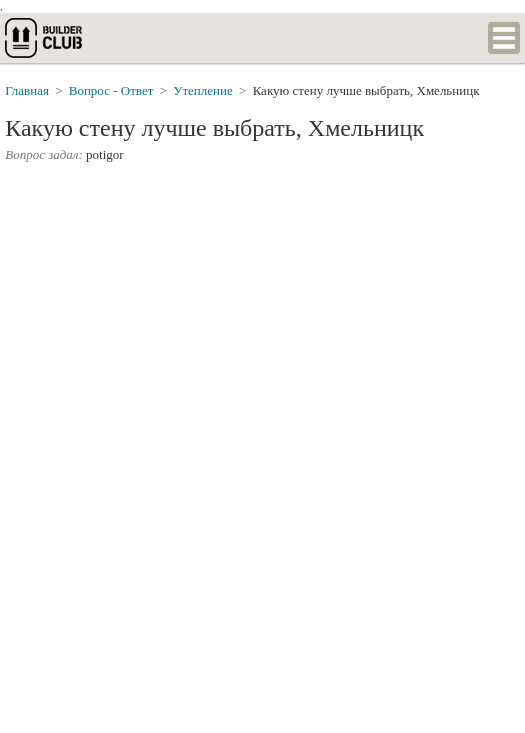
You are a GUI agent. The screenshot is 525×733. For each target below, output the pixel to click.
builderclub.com (45, 38)
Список (504, 38)
